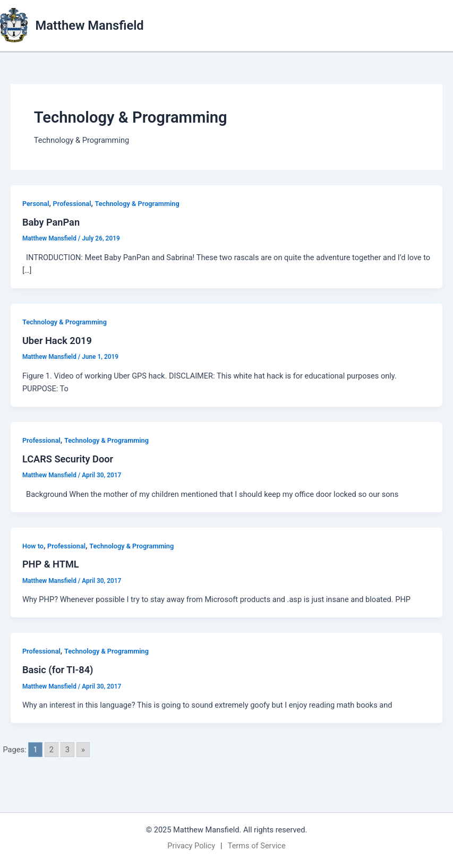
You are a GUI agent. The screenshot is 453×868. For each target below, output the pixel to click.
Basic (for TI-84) (58, 670)
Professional (72, 204)
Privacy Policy (191, 846)
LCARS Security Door (68, 459)
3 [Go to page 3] (67, 750)
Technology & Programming (137, 204)
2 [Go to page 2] (52, 750)
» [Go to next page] (83, 750)
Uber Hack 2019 (57, 341)
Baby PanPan (51, 222)
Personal (36, 204)
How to (33, 546)
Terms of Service (257, 846)
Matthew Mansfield (90, 25)
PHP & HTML (51, 564)
